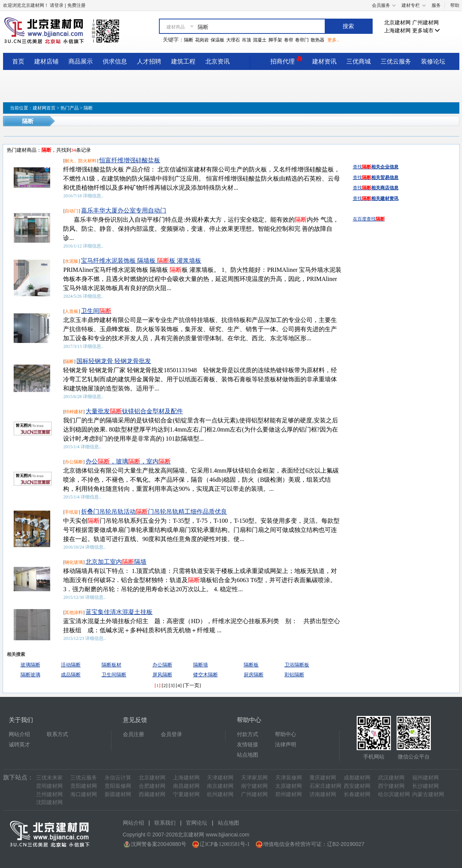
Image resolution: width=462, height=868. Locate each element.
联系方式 (57, 734)
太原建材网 (289, 786)
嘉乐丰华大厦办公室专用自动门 (124, 210)
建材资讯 (324, 61)
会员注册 (133, 734)
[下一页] (192, 685)
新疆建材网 (118, 794)
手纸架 (71, 512)
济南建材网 (323, 794)
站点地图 (248, 755)
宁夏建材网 (186, 794)
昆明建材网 (49, 786)
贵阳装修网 (118, 786)
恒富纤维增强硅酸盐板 (130, 160)
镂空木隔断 (206, 675)
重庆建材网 (323, 778)
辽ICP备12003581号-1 (225, 844)
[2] (165, 685)
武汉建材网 (391, 778)
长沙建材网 (425, 786)
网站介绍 (19, 734)
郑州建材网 (289, 794)
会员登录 (171, 734)
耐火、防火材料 (81, 161)
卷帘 (289, 40)
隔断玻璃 (30, 675)
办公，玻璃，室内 (128, 461)
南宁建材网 (254, 786)
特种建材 (74, 412)
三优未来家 (49, 778)
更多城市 (426, 31)
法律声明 (286, 745)
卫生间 (96, 311)
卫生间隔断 (114, 675)
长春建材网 (357, 794)
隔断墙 (201, 665)
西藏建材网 (152, 794)
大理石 (233, 40)
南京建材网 (220, 786)
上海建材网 (397, 31)
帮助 (455, 5)
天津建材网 (220, 778)
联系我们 (165, 823)
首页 (18, 61)
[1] (157, 685)
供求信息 (115, 61)
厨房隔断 (254, 675)
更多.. (333, 40)
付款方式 (248, 734)
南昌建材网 (186, 786)
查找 (376, 167)
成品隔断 (71, 675)
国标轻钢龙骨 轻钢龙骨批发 (114, 361)
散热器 (318, 40)
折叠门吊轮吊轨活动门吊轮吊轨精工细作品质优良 (154, 512)
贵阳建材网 (84, 786)
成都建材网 (357, 778)
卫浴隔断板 (297, 665)
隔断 (189, 40)
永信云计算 (118, 778)
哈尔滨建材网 (394, 794)
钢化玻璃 (74, 562)
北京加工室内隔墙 (116, 562)
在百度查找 (369, 219)
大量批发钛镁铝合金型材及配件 (134, 411)
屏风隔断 (162, 675)
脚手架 (275, 40)
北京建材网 (397, 23)
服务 (436, 5)
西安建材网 (357, 786)
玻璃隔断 (30, 665)
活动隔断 (71, 665)
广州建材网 (425, 23)
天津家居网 (254, 778)
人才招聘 (149, 61)
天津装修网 (289, 778)
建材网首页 (44, 108)
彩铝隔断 (294, 675)
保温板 (218, 40)
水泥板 (71, 261)
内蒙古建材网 (428, 794)
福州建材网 (425, 778)
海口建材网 (84, 794)
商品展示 (81, 61)
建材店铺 (46, 61)
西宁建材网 (391, 786)
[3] (172, 685)
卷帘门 (302, 40)
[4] (179, 685)
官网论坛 (197, 823)
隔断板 (251, 665)
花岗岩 (202, 40)
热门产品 (70, 108)
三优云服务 (396, 61)
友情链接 (248, 745)
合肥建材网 (152, 786)
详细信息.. (93, 196)
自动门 (71, 211)
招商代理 (286, 60)
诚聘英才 (19, 745)
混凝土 (260, 40)
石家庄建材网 (325, 786)
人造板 (71, 311)
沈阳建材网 (49, 802)
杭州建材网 (220, 794)
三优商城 (359, 61)
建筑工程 (183, 61)
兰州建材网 (49, 794)
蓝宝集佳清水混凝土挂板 (119, 612)
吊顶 (246, 40)
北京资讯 (218, 61)
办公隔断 (74, 462)
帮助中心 (286, 734)
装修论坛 (433, 61)
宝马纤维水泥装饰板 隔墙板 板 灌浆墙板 (141, 261)
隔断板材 (111, 665)
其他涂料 (74, 613)
